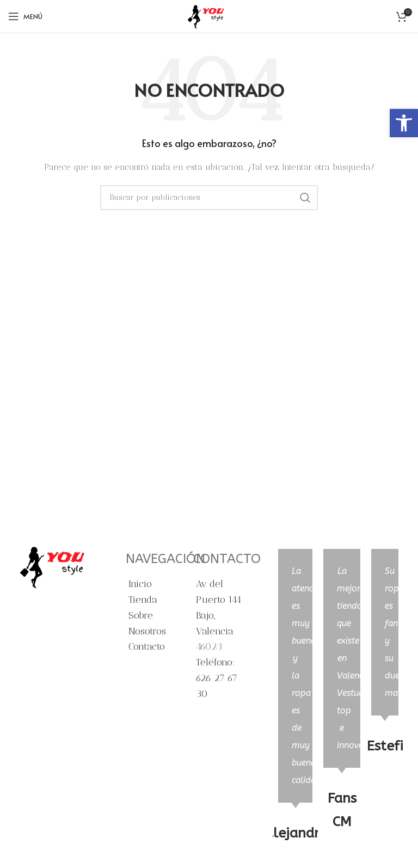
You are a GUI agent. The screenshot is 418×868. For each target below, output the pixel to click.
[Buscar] (209, 198)
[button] (404, 123)
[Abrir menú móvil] (25, 16)
